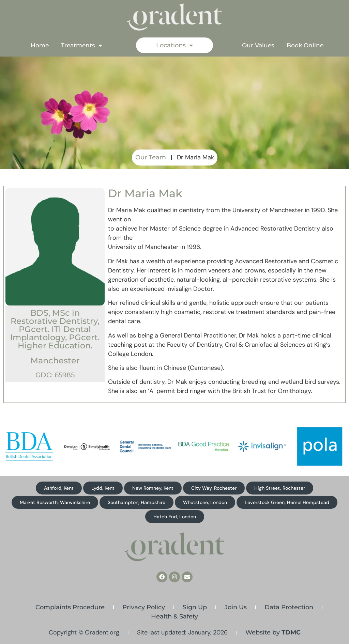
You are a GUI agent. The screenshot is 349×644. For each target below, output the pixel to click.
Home (40, 45)
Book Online (305, 45)
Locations (174, 45)
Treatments (82, 45)
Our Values (258, 45)
